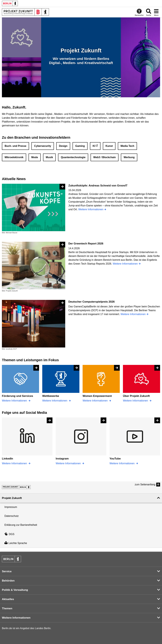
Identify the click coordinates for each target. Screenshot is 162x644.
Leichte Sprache (16, 543)
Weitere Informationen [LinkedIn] (15, 463)
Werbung (129, 157)
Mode (35, 157)
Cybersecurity (43, 146)
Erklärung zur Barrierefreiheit (21, 525)
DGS (9, 534)
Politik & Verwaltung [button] (15, 590)
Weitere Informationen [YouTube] (122, 463)
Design (63, 146)
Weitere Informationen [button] (16, 618)
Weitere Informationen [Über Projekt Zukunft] (136, 401)
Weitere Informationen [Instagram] (69, 463)
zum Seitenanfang (145, 484)
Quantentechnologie (73, 157)
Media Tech (127, 146)
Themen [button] (7, 608)
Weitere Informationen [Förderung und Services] (15, 401)
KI (94, 146)
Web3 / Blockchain (105, 157)
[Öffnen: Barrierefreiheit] (139, 12)
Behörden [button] (8, 581)
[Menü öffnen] (156, 12)
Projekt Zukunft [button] (12, 498)
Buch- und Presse (15, 146)
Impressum (11, 507)
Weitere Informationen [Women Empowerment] (96, 401)
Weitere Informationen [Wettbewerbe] (55, 401)
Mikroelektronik (14, 157)
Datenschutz (12, 516)
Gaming (80, 146)
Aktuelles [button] (8, 599)
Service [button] (7, 571)
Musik (49, 157)
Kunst (109, 146)
